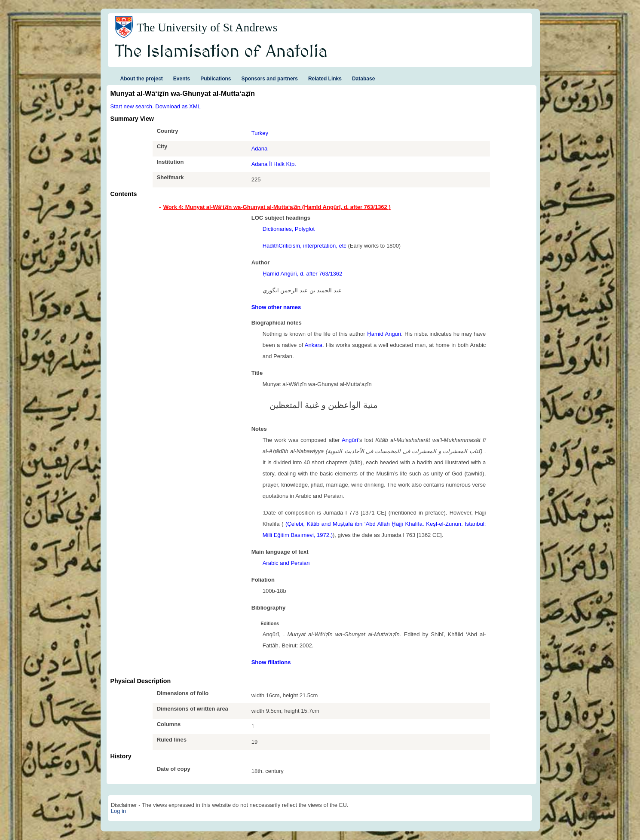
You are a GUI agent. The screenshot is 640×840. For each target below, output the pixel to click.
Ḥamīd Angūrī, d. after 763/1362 (303, 274)
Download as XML (178, 106)
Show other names (276, 307)
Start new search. (132, 106)
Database (363, 79)
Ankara (314, 345)
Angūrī (350, 440)
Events (182, 79)
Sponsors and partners (270, 79)
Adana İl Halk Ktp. (274, 164)
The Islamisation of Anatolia (221, 52)
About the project (142, 79)
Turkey (260, 133)
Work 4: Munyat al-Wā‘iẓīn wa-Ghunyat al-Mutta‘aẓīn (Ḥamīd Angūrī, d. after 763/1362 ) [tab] (277, 207)
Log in (118, 811)
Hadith (271, 246)
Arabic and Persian (286, 563)
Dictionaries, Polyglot (289, 229)
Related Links (325, 79)
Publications (216, 79)
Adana (260, 149)
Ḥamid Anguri (384, 334)
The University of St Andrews (207, 28)
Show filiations (271, 662)
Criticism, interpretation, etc (312, 246)
